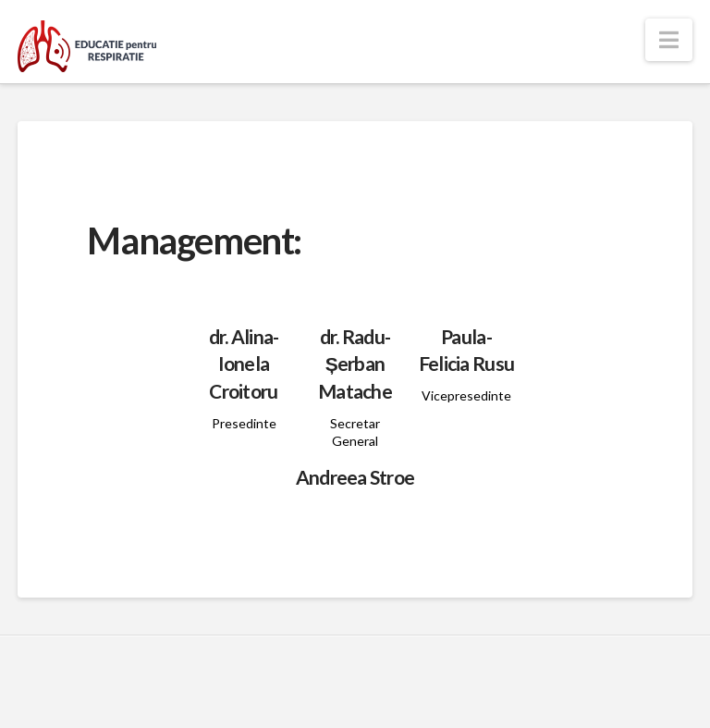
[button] (669, 40)
